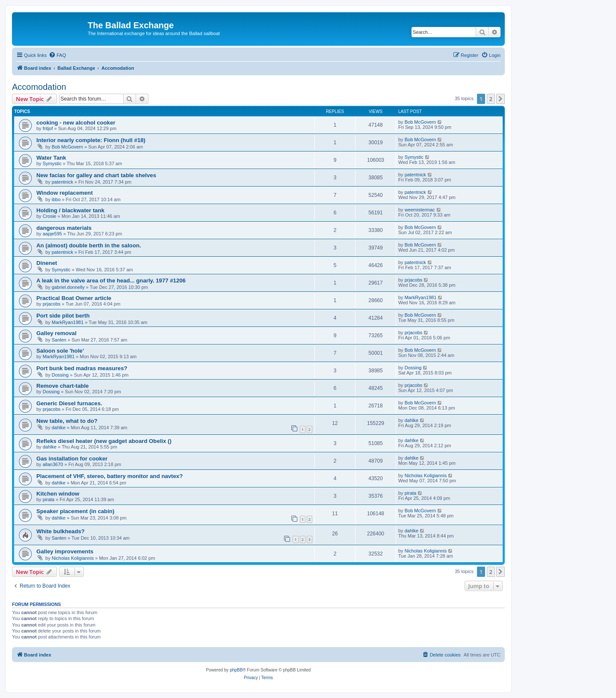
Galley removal (56, 333)
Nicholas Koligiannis (426, 475)
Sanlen (59, 340)
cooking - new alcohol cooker (76, 123)
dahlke (59, 428)
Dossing (60, 375)
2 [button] (491, 99)
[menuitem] (57, 55)
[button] (500, 99)
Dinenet (47, 263)
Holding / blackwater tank (70, 210)
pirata (49, 499)
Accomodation (39, 87)
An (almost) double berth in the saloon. (89, 245)
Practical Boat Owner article (74, 298)
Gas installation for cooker (72, 459)
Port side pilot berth (63, 316)
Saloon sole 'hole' (60, 351)
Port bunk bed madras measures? (82, 368)
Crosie (50, 216)
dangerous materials (64, 228)
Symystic (52, 163)
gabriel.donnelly (68, 287)
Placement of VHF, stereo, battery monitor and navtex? (110, 476)
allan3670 (53, 464)
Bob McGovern (420, 122)
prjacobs (414, 280)
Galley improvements (65, 551)
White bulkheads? (61, 531)
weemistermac (420, 210)
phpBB (236, 670)
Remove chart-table (62, 386)
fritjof (48, 128)
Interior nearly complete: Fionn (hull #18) (91, 140)
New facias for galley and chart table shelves (96, 175)
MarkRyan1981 (421, 297)
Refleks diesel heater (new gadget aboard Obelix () (104, 441)
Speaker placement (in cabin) (76, 511)
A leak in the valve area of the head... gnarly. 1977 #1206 (111, 281)
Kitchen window (58, 494)
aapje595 (52, 234)
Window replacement (65, 193)
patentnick (62, 182)
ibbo (56, 199)
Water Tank (51, 158)
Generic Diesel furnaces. (69, 403)
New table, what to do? (67, 421)
